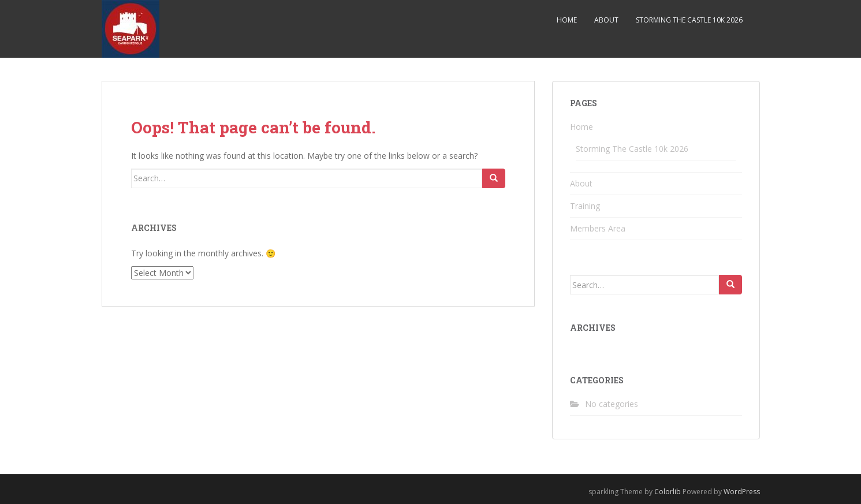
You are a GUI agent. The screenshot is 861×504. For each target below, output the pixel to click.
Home (567, 20)
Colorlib (668, 492)
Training (585, 206)
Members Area (598, 228)
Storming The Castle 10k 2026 (689, 20)
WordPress (742, 492)
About (606, 20)
